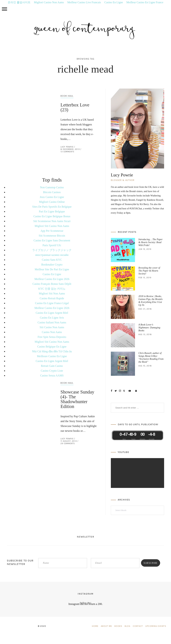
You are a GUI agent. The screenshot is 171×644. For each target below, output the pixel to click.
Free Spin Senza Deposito (52, 337)
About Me (106, 626)
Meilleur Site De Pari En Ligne (52, 269)
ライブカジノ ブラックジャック (52, 250)
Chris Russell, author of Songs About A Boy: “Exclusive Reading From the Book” (151, 357)
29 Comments (68, 444)
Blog (127, 626)
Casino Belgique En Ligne (52, 347)
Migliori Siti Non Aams (52, 293)
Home (95, 626)
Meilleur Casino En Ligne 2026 (52, 279)
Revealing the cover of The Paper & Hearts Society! (149, 271)
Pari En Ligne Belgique (52, 211)
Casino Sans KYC (52, 260)
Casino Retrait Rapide (52, 298)
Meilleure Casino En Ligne (52, 356)
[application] (137, 473)
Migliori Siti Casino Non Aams (52, 226)
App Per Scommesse (52, 231)
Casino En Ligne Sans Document (52, 240)
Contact (138, 626)
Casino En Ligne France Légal (52, 303)
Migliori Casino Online (52, 202)
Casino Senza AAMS (52, 375)
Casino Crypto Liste (52, 371)
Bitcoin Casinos (52, 192)
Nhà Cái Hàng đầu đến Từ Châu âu (52, 351)
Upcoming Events (156, 626)
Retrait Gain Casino (52, 366)
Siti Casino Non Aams (52, 327)
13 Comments (67, 152)
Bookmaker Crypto (52, 265)
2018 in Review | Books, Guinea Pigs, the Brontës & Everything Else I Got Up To (150, 301)
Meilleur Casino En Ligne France (145, 2)
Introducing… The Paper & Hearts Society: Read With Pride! (150, 242)
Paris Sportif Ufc (52, 245)
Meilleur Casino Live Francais (84, 2)
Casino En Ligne (114, 2)
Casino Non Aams (52, 332)
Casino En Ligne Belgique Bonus (52, 216)
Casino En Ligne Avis (52, 318)
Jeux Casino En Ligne (52, 197)
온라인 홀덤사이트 (19, 2)
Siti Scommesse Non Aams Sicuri (52, 221)
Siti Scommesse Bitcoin (52, 236)
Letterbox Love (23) (75, 107)
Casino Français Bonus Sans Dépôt (52, 284)
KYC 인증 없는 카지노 (52, 289)
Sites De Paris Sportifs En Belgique (52, 207)
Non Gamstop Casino (52, 187)
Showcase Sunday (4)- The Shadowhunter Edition (77, 399)
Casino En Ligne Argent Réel (52, 313)
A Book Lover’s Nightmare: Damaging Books (149, 328)
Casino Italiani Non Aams (52, 322)
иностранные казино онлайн (52, 255)
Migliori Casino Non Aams (49, 2)
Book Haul (67, 96)
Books (118, 626)
